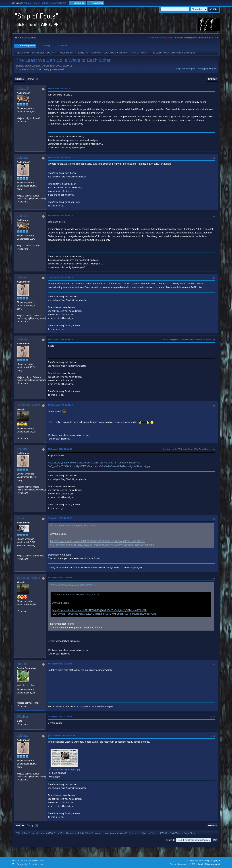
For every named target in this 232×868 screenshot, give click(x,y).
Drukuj (212, 79)
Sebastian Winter (29, 405)
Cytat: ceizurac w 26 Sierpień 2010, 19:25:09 (75, 526)
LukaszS (23, 89)
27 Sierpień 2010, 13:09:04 (63, 736)
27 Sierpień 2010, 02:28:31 (60, 664)
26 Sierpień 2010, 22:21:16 (60, 518)
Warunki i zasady (202, 861)
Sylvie (144, 53)
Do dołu (19, 79)
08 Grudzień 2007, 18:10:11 (60, 88)
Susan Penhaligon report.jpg (64, 770)
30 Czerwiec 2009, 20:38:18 (60, 405)
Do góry (20, 825)
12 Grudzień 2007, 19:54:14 (60, 277)
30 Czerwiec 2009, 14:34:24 (60, 339)
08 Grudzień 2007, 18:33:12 (60, 158)
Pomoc (190, 861)
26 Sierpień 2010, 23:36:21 (60, 578)
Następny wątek (207, 69)
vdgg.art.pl (168, 38)
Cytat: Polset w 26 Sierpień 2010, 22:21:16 (74, 585)
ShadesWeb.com (36, 864)
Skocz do (170, 840)
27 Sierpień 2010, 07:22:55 (60, 716)
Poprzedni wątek (186, 69)
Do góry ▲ (216, 861)
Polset (21, 518)
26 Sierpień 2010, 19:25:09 (60, 449)
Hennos (22, 664)
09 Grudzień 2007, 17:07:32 (60, 216)
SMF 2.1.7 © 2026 (20, 861)
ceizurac (23, 158)
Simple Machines (36, 861)
